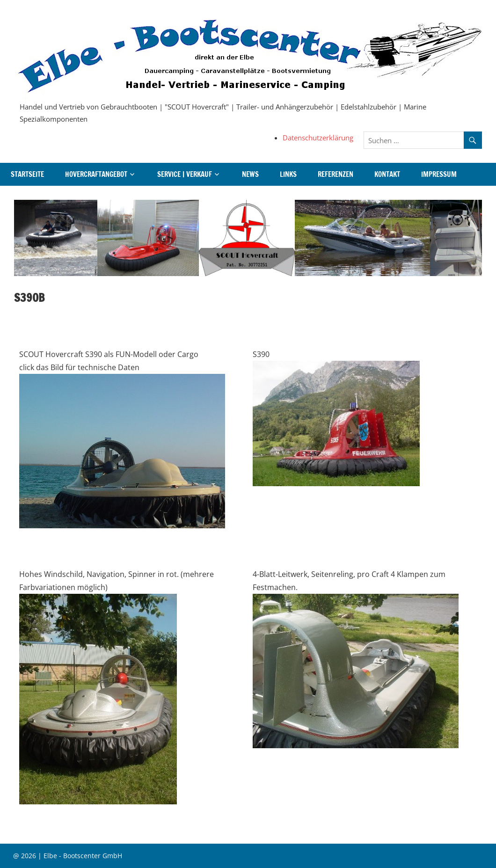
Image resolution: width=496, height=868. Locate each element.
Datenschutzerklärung (318, 138)
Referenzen (336, 174)
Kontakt (387, 174)
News (250, 174)
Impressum (439, 174)
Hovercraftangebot (96, 174)
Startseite (27, 174)
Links (288, 174)
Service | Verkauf (185, 174)
